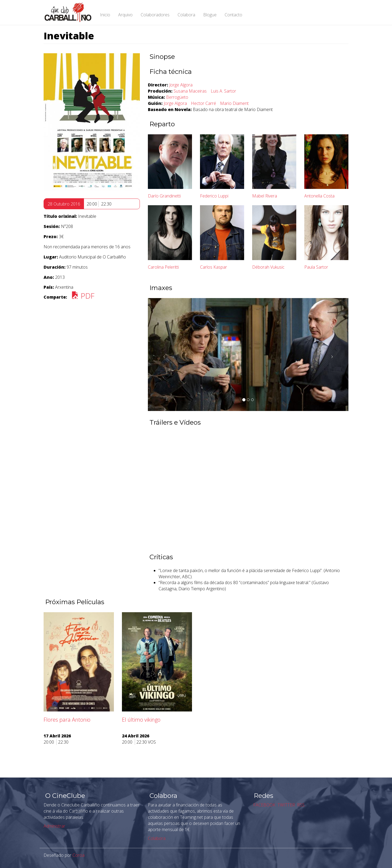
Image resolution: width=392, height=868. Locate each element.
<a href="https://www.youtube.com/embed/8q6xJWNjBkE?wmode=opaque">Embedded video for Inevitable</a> (248, 489)
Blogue (210, 15)
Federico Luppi (214, 196)
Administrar (54, 826)
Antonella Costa (319, 196)
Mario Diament (234, 103)
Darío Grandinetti (164, 196)
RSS (300, 805)
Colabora (186, 15)
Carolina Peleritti (163, 267)
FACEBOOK (264, 805)
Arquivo (125, 15)
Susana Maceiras (190, 91)
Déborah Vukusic (268, 267)
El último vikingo (141, 720)
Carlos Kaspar (214, 267)
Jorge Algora (181, 85)
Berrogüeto (177, 97)
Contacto (233, 15)
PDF (83, 296)
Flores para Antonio (67, 720)
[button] (163, 355)
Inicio (105, 15)
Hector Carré (203, 103)
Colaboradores (155, 15)
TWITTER (286, 805)
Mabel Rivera (265, 196)
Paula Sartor (316, 267)
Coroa (78, 855)
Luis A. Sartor (223, 91)
